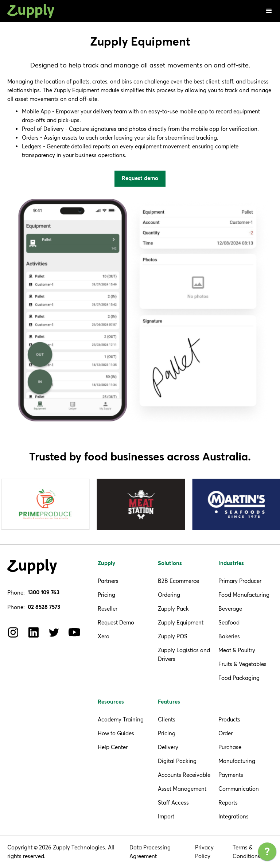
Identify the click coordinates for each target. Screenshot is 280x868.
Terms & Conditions (246, 852)
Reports (228, 803)
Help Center (113, 747)
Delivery (168, 747)
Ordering (169, 595)
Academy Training (121, 719)
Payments (231, 775)
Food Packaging (239, 678)
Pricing (106, 595)
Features (169, 702)
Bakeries (229, 636)
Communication (239, 789)
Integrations (234, 816)
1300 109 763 (44, 593)
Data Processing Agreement (150, 852)
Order (225, 733)
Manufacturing (237, 761)
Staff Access (173, 803)
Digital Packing (177, 761)
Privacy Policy (204, 852)
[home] (31, 11)
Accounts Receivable (184, 775)
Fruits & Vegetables (242, 664)
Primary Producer (240, 581)
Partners (108, 581)
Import (166, 816)
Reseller (108, 609)
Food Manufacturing (244, 595)
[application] (267, 853)
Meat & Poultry (237, 650)
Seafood (229, 622)
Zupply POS (173, 636)
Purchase (230, 747)
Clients (167, 719)
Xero (104, 636)
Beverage (230, 609)
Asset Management (182, 789)
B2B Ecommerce (178, 581)
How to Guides (116, 733)
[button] (269, 11)
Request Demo (116, 622)
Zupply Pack (173, 609)
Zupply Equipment (181, 622)
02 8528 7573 (44, 607)
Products (229, 719)
